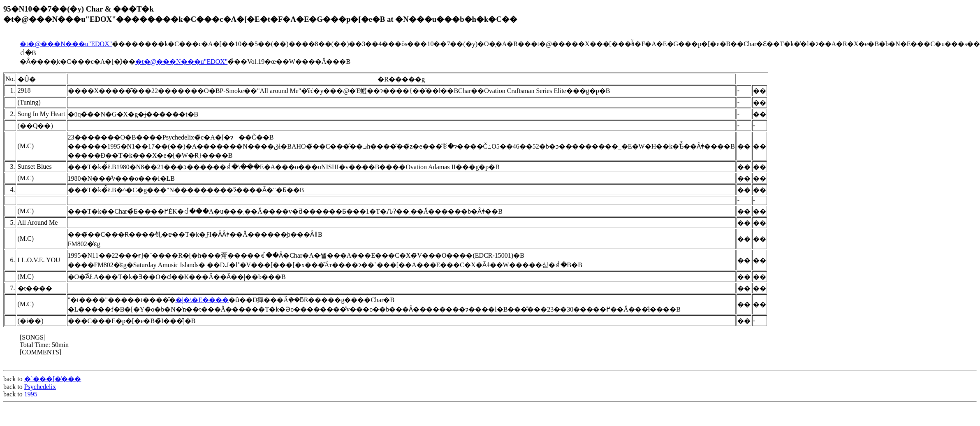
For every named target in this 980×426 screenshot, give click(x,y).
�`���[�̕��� (53, 379)
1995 (31, 394)
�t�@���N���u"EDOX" (66, 44)
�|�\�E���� (202, 300)
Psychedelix (40, 387)
